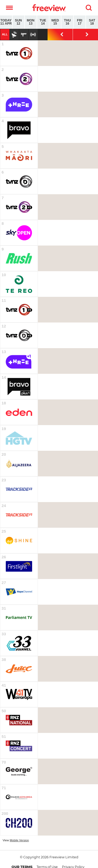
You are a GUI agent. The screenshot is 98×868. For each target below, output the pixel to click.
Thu (67, 22)
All (5, 34)
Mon (31, 22)
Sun (18, 22)
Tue (43, 22)
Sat (92, 22)
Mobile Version (19, 840)
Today (6, 22)
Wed (55, 22)
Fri (80, 22)
